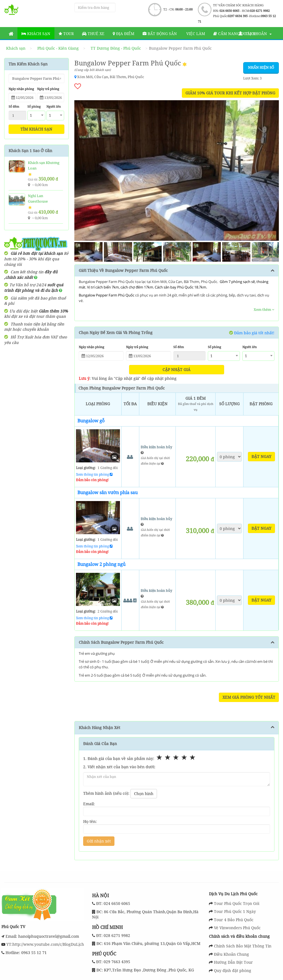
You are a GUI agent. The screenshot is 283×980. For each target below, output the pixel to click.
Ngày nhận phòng (21, 89)
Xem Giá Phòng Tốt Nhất (249, 697)
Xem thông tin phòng (94, 474)
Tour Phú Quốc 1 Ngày (235, 911)
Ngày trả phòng (48, 89)
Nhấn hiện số (261, 67)
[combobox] (36, 116)
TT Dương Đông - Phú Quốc (116, 48)
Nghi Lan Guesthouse (38, 198)
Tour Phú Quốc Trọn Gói (237, 903)
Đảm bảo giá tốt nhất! (252, 333)
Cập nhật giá (176, 370)
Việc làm (195, 34)
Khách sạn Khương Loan (44, 165)
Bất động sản (160, 34)
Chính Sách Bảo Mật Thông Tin (243, 946)
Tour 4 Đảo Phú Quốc (234, 920)
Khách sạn (36, 34)
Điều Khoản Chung (231, 954)
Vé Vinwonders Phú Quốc (237, 928)
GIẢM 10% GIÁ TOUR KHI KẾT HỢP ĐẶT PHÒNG (230, 93)
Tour (66, 34)
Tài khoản (255, 34)
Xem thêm (264, 309)
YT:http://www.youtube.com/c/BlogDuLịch (45, 944)
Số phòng (34, 106)
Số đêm (14, 106)
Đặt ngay (261, 456)
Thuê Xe (93, 34)
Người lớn (54, 106)
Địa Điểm (124, 34)
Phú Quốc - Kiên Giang (58, 48)
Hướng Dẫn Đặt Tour (233, 962)
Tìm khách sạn (36, 129)
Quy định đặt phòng (233, 970)
